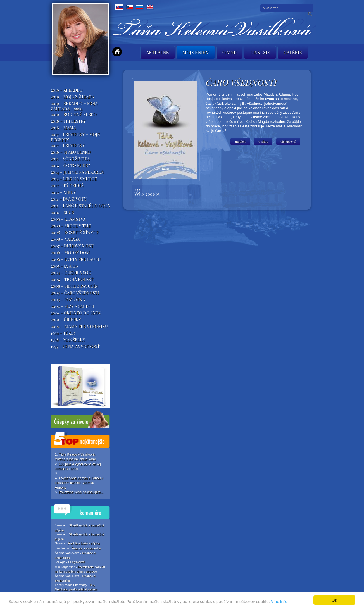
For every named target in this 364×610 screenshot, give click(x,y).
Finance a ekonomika (86, 548)
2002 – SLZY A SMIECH (73, 306)
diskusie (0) (288, 141)
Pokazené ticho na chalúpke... (81, 492)
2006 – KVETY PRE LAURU (76, 259)
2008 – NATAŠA (65, 239)
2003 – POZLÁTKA (68, 299)
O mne (229, 52)
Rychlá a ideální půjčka (84, 543)
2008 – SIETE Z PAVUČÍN (74, 286)
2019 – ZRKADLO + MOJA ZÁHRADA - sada (74, 106)
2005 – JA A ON (65, 266)
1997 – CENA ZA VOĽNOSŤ (75, 346)
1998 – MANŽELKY (68, 340)
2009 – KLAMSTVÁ (68, 219)
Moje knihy (195, 52)
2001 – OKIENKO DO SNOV (76, 313)
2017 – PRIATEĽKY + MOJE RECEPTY (75, 137)
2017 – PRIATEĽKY (68, 145)
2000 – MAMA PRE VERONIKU (79, 326)
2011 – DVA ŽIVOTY (69, 199)
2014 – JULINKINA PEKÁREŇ (77, 172)
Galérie (293, 52)
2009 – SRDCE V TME (71, 226)
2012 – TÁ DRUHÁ (67, 185)
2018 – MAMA (63, 128)
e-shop (263, 141)
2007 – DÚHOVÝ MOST (72, 246)
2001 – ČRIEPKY (66, 320)
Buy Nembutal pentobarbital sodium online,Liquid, (76, 589)
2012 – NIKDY (63, 192)
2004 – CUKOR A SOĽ (71, 273)
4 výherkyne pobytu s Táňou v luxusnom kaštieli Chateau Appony (79, 483)
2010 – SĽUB (62, 212)
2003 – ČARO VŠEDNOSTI (75, 293)
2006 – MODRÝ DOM (70, 252)
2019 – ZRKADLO (67, 90)
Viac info (279, 602)
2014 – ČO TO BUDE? (70, 165)
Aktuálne (158, 52)
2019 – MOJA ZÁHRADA (73, 97)
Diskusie (260, 52)
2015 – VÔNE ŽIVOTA (70, 159)
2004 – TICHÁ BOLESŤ (72, 279)
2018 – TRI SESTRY (68, 121)
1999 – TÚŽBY (64, 333)
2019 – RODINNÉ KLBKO (74, 114)
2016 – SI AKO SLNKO (71, 152)
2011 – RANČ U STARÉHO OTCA (80, 206)
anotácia (241, 141)
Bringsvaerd (76, 562)
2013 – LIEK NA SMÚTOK (74, 179)
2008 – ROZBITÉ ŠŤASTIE (75, 232)
